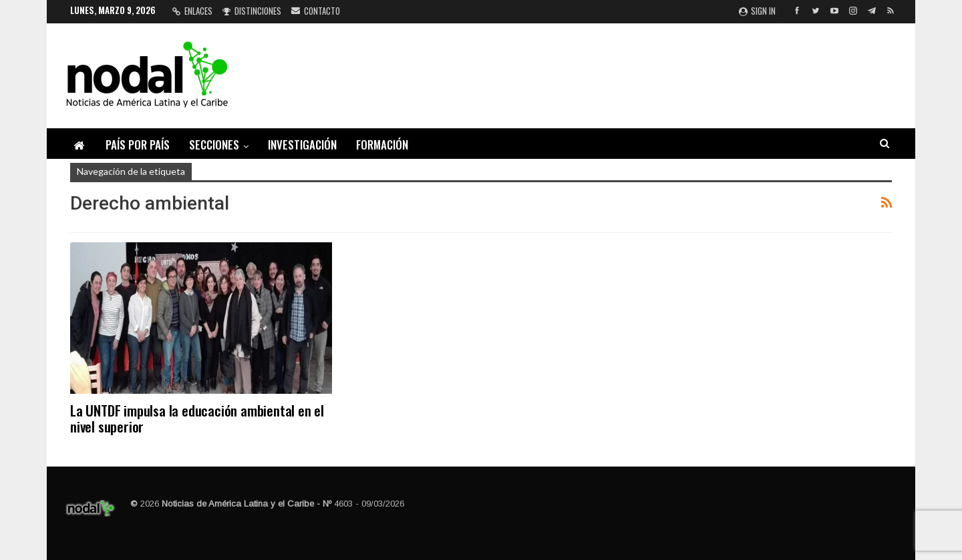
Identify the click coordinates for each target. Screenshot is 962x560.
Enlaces (192, 11)
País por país (138, 145)
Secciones (214, 145)
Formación (382, 145)
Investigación (302, 145)
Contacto (316, 11)
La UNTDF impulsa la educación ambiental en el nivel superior (197, 418)
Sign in (757, 11)
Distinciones (252, 11)
